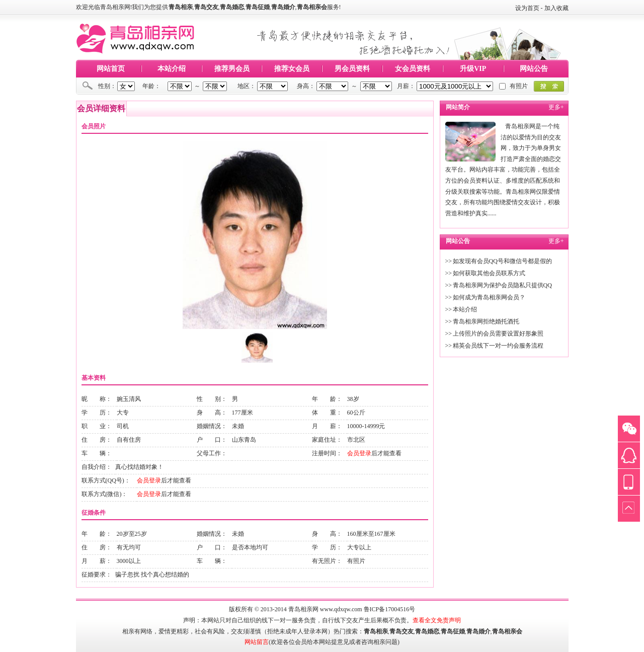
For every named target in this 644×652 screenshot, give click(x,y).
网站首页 (111, 69)
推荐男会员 (232, 69)
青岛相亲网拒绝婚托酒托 (486, 321)
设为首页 (527, 8)
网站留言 (257, 642)
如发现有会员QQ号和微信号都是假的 (502, 261)
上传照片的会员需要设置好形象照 (498, 334)
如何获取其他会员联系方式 (489, 273)
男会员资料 (352, 69)
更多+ (556, 107)
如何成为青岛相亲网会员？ (489, 297)
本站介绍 (172, 69)
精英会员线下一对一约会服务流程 (498, 346)
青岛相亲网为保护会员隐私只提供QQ (502, 285)
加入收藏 (556, 8)
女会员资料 (413, 69)
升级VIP (473, 69)
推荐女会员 (292, 69)
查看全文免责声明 (437, 620)
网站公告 (534, 69)
